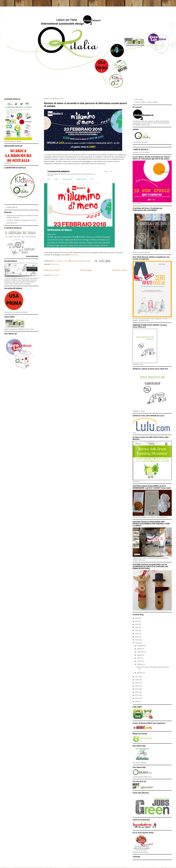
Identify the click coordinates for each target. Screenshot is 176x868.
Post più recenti (52, 270)
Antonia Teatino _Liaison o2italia (146, 102)
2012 (137, 692)
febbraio (140, 664)
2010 (137, 698)
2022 (137, 631)
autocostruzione (12, 223)
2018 (137, 643)
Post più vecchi (120, 270)
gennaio (140, 673)
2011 (137, 695)
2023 (137, 627)
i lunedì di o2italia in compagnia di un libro (21, 220)
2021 (137, 634)
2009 (137, 701)
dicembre (140, 646)
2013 (137, 689)
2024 (137, 624)
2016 (137, 680)
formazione (55, 264)
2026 (137, 618)
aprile (139, 658)
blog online (74, 255)
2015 (137, 683)
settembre (141, 652)
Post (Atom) (55, 275)
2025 (137, 621)
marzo (139, 661)
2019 (137, 640)
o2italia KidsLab (12, 207)
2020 (137, 637)
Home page (86, 270)
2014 (137, 686)
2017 (137, 677)
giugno (140, 655)
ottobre (140, 649)
